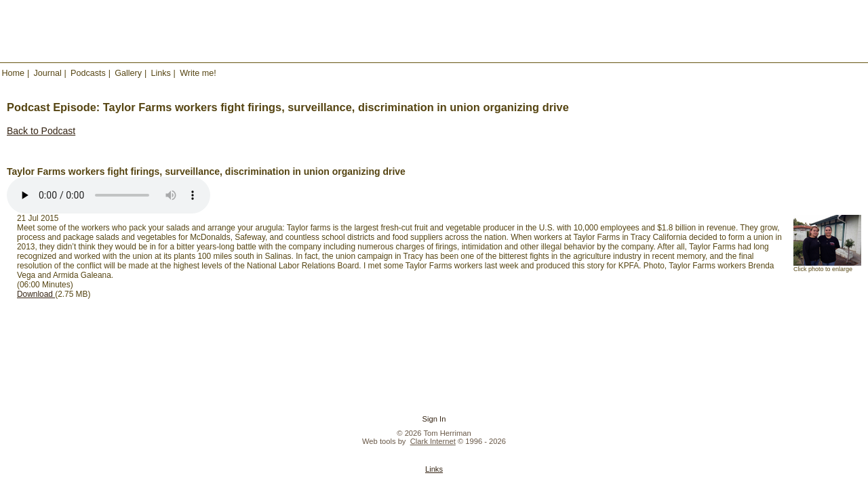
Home (14, 73)
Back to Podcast (41, 131)
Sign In (434, 419)
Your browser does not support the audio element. (108, 195)
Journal (47, 73)
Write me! (198, 73)
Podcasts (88, 73)
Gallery (128, 73)
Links (160, 73)
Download (36, 294)
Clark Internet (433, 441)
